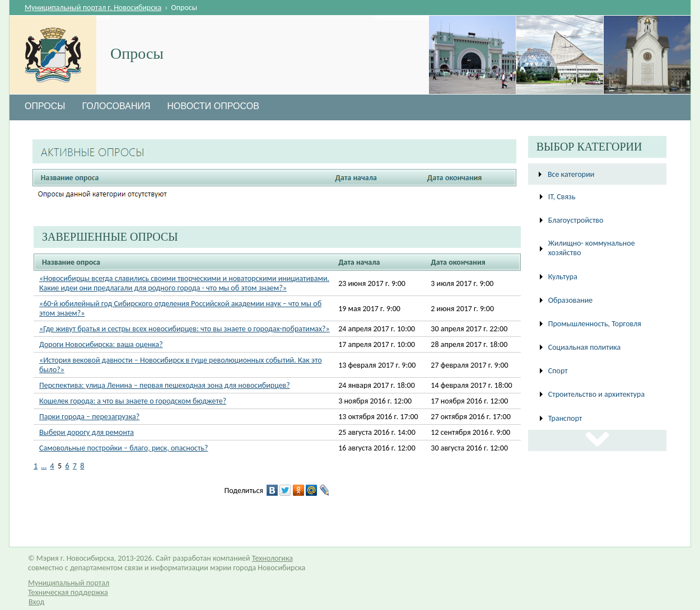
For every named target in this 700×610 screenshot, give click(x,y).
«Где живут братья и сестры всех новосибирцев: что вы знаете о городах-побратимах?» (185, 329)
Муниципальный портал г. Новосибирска (93, 8)
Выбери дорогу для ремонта (87, 432)
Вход (36, 602)
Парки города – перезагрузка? (89, 417)
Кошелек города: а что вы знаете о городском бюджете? (133, 401)
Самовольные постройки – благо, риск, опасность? (124, 448)
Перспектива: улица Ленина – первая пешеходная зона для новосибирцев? (165, 385)
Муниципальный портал (69, 583)
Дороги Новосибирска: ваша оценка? (101, 344)
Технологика (272, 558)
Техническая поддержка (68, 592)
